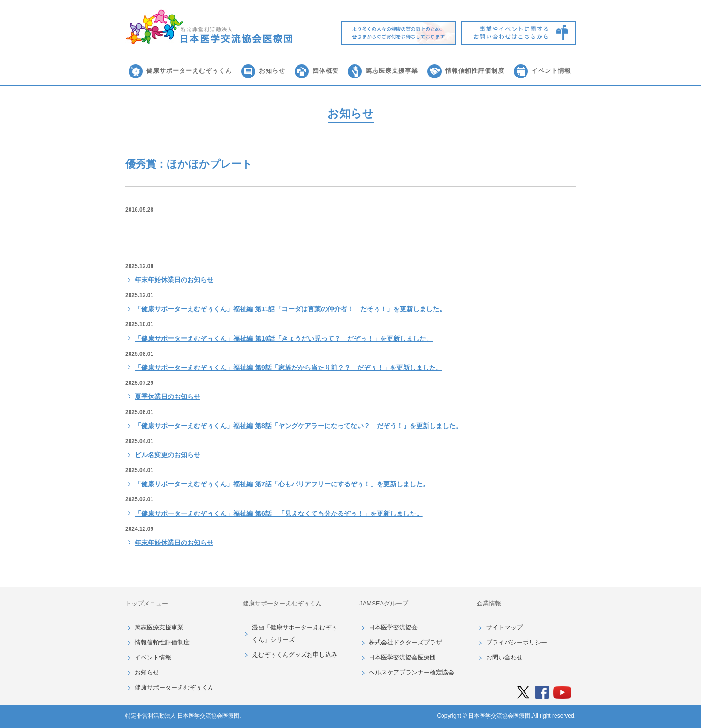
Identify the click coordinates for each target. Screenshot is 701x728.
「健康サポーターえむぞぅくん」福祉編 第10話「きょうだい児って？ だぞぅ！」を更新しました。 (284, 338)
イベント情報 (551, 71)
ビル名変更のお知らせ (168, 455)
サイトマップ (504, 627)
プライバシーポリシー (517, 642)
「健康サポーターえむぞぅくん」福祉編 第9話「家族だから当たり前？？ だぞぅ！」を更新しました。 (289, 368)
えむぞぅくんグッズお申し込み (295, 655)
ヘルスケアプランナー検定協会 (411, 672)
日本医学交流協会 (393, 627)
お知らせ (272, 71)
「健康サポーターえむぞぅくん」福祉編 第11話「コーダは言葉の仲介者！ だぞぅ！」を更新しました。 (290, 309)
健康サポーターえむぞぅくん (189, 71)
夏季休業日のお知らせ (168, 397)
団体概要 (326, 71)
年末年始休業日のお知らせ (174, 280)
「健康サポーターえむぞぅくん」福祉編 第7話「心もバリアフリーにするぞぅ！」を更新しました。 (282, 484)
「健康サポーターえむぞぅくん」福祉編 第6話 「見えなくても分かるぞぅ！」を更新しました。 (279, 513)
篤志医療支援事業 (392, 71)
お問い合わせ (504, 657)
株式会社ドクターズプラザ (405, 642)
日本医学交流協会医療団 (402, 657)
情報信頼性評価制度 (475, 71)
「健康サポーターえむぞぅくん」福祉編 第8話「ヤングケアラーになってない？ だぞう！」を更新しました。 (298, 426)
